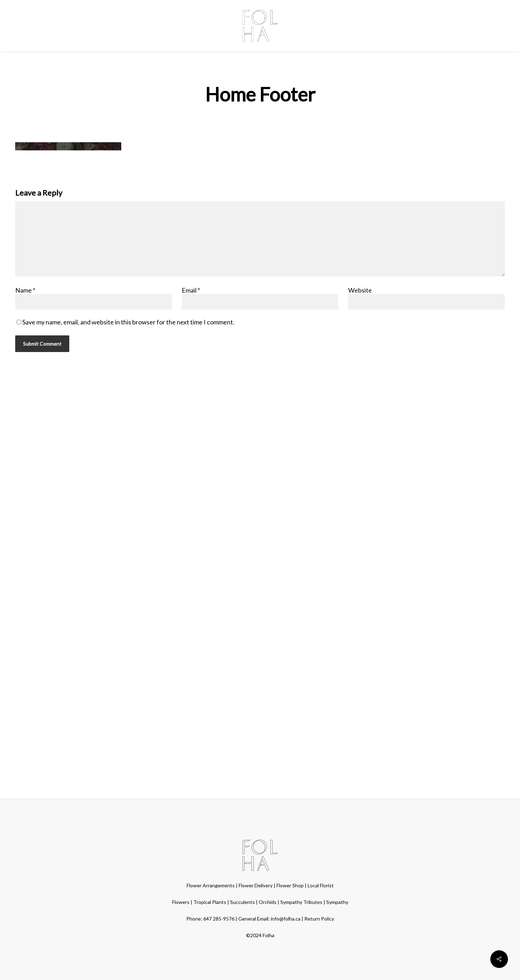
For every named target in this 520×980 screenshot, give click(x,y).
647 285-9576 (219, 919)
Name (25, 290)
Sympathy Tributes (301, 902)
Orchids (268, 902)
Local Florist (321, 885)
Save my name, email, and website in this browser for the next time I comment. (128, 322)
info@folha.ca (286, 919)
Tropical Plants (210, 902)
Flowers (181, 902)
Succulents (243, 902)
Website (360, 290)
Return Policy (319, 919)
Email (191, 290)
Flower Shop (290, 885)
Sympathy (337, 902)
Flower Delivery (256, 885)
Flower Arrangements (211, 885)
